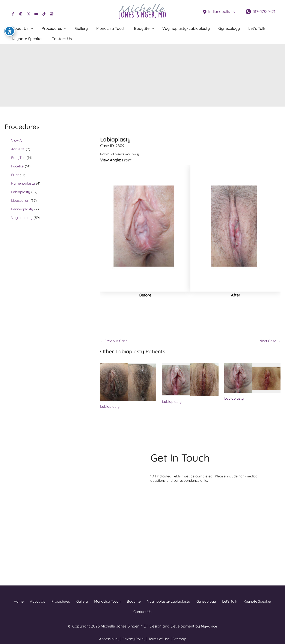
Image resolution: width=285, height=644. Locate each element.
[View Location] (205, 11)
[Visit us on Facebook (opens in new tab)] (13, 14)
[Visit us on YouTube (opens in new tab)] (36, 14)
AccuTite (18, 149)
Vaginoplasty (22, 218)
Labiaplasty (21, 192)
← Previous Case (115, 342)
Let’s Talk (214, 603)
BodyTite (18, 158)
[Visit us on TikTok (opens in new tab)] (44, 14)
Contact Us (271, 603)
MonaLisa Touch (94, 603)
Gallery (70, 603)
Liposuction (20, 200)
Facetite (17, 166)
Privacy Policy (133, 630)
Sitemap (182, 630)
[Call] (261, 12)
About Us (27, 603)
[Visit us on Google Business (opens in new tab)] (52, 14)
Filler (15, 175)
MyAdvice (209, 617)
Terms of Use (160, 630)
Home (10, 603)
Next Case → (269, 342)
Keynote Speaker (242, 603)
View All (17, 140)
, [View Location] (222, 12)
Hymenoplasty (23, 183)
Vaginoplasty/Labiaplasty (154, 603)
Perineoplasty (22, 209)
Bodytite (120, 603)
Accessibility (107, 630)
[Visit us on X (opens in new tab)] (29, 14)
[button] (29, 29)
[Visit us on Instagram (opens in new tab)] (21, 14)
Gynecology (192, 603)
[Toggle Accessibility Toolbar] (10, 31)
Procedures (49, 603)
